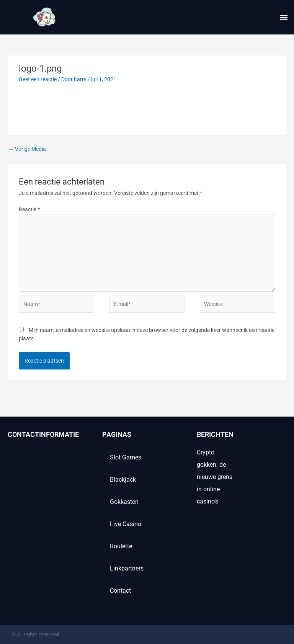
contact (120, 591)
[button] (284, 17)
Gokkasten (124, 502)
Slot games (126, 457)
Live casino (126, 524)
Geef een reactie (38, 79)
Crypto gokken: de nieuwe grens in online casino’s (215, 477)
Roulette (121, 546)
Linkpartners (127, 568)
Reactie (29, 209)
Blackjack (123, 480)
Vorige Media (27, 149)
